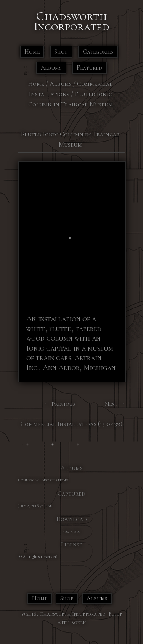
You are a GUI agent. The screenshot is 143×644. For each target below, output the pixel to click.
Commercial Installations (59, 424)
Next (111, 404)
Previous (63, 404)
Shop (61, 52)
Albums (51, 68)
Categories (98, 52)
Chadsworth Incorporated (71, 21)
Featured (89, 68)
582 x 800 (72, 531)
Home (32, 52)
